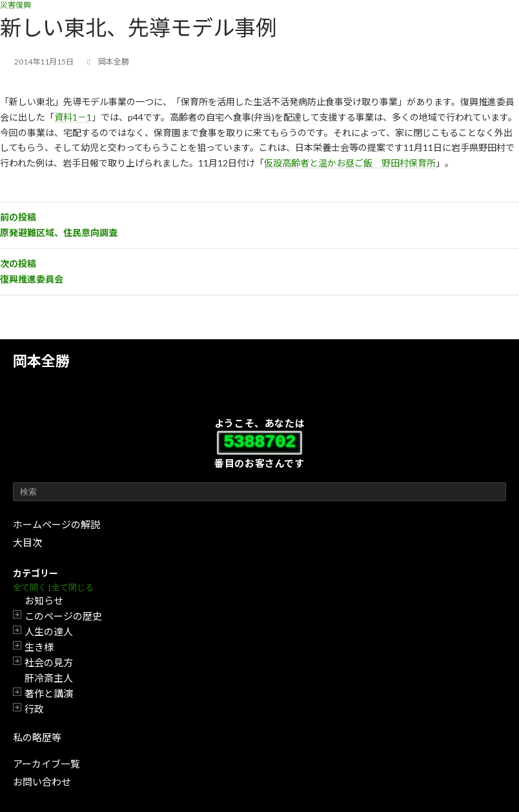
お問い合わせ (42, 782)
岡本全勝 (41, 361)
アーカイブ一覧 (46, 764)
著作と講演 (49, 693)
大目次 (27, 542)
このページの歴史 (63, 616)
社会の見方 (49, 662)
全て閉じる (73, 587)
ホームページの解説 (56, 524)
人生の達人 (49, 631)
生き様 (39, 647)
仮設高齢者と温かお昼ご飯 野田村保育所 (350, 163)
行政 (34, 709)
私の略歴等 (37, 737)
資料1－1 (73, 117)
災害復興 (15, 5)
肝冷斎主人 (49, 678)
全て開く (30, 587)
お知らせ (44, 600)
